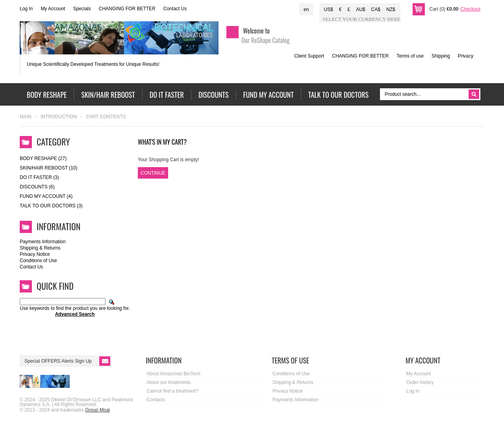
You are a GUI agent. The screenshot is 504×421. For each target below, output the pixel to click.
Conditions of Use (38, 261)
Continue (153, 173)
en (306, 9)
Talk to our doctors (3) (51, 206)
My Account (53, 9)
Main (26, 117)
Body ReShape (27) (43, 158)
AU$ (360, 9)
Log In (26, 9)
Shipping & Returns (40, 248)
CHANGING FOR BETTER (127, 9)
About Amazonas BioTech (173, 374)
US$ (328, 9)
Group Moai (97, 410)
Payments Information (43, 242)
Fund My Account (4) (46, 196)
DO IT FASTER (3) (39, 177)
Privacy (466, 56)
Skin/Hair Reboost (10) (48, 168)
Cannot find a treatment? (172, 391)
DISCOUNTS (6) (37, 187)
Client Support (309, 56)
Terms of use (410, 56)
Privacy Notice (35, 254)
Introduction (59, 117)
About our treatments (169, 382)
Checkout (470, 9)
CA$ (376, 9)
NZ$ (391, 9)
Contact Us (175, 9)
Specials (82, 9)
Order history (420, 382)
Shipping (441, 56)
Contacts (156, 400)
